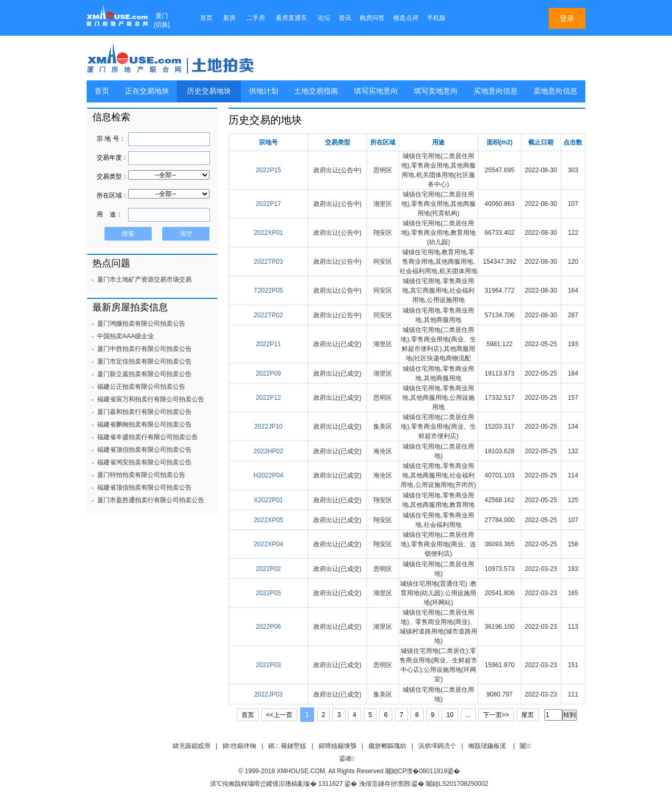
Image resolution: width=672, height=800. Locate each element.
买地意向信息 (496, 91)
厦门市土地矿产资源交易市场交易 (144, 279)
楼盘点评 (406, 18)
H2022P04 (269, 475)
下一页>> (496, 715)
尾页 (528, 715)
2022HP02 (269, 451)
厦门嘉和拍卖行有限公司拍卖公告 (144, 412)
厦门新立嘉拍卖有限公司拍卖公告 (144, 374)
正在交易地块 (147, 91)
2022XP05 (268, 520)
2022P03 (268, 665)
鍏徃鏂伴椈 (239, 746)
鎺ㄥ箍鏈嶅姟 (287, 746)
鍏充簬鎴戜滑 (192, 746)
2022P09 (268, 373)
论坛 (324, 18)
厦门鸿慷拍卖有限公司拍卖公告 (141, 324)
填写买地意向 (376, 91)
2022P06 (268, 627)
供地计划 (264, 91)
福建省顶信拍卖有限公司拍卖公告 (144, 450)
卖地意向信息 (555, 91)
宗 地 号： (111, 139)
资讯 (345, 18)
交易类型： (112, 176)
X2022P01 (268, 500)
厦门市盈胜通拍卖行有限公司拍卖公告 (151, 500)
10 (450, 715)
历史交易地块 (209, 91)
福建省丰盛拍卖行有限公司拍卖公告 (148, 437)
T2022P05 (269, 290)
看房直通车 (291, 18)
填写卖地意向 (436, 91)
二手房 (256, 18)
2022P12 (268, 398)
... (468, 715)
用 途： (109, 214)
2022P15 (268, 170)
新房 (229, 18)
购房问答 (372, 18)
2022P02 (268, 569)
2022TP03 (269, 262)
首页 (206, 18)
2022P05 (268, 593)
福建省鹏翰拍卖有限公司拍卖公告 (144, 424)
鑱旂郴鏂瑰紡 (387, 746)
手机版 (436, 18)
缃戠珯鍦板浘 (487, 746)
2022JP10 (268, 427)
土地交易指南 (316, 91)
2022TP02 (269, 315)
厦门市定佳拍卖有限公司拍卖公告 (144, 361)
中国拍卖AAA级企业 (125, 336)
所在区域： (112, 195)
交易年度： (112, 158)
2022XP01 (268, 233)
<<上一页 (279, 715)
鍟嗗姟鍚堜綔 (338, 746)
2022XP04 (268, 544)
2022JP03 (268, 694)
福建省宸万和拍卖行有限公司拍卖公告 (151, 399)
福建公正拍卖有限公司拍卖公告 (141, 387)
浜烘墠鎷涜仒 (437, 746)
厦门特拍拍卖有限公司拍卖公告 (141, 475)
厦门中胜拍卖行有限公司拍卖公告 (144, 349)
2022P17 (268, 204)
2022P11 (268, 344)
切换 (162, 25)
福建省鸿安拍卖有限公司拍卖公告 (144, 462)
